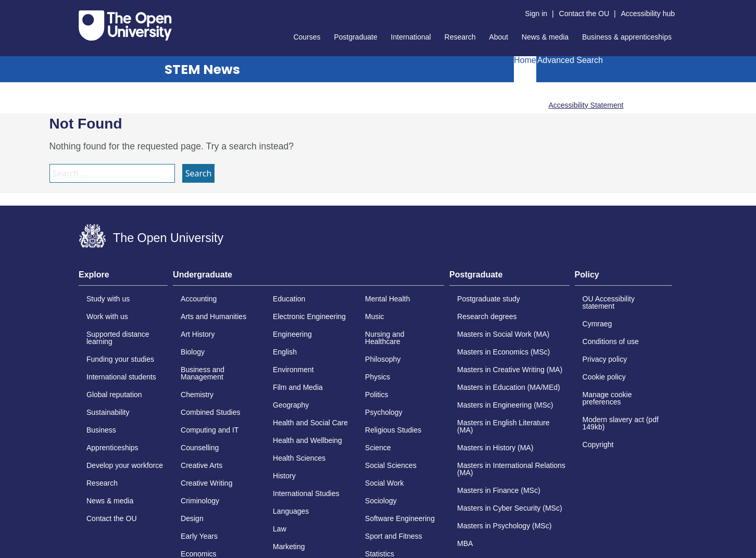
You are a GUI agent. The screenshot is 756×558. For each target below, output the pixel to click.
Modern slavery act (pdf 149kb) (621, 423)
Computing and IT (210, 430)
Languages (291, 511)
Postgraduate (355, 37)
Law (280, 529)
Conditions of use (611, 341)
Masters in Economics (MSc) (503, 352)
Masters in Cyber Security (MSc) (509, 508)
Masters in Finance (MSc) (499, 490)
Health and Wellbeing (307, 440)
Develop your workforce (125, 465)
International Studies (306, 493)
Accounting (199, 299)
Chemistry (197, 395)
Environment (293, 370)
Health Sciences (299, 458)
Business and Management (203, 373)
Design (192, 518)
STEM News (202, 69)
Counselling (200, 448)
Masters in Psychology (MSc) (504, 526)
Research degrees (487, 316)
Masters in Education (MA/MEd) (509, 387)
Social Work (384, 483)
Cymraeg (597, 324)
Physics (377, 377)
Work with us (107, 316)
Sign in (536, 14)
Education (289, 299)
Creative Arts (201, 465)
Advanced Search (570, 60)
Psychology (384, 412)
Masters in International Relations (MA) (511, 469)
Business (101, 430)
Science (378, 448)
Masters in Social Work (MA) (503, 334)
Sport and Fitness (394, 536)
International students (121, 377)
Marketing (289, 547)
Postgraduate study (489, 299)
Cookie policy (604, 377)
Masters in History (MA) (495, 448)
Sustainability (108, 412)
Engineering (292, 334)
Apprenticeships (112, 448)
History (284, 476)
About (499, 37)
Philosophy (383, 359)
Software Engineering (400, 518)
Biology (193, 352)
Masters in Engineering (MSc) (505, 405)
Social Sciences (391, 465)
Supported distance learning (118, 338)
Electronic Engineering (309, 316)
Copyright (598, 445)
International (411, 37)
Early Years (199, 536)
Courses (307, 37)
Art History (198, 334)
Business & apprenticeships (627, 37)
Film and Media (298, 387)
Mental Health (387, 299)
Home (525, 60)
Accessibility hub (648, 14)
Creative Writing (206, 483)
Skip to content (79, 8)
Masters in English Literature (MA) (503, 426)
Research (460, 37)
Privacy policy (605, 359)
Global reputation (114, 395)
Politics (376, 395)
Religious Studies (393, 430)
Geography (291, 405)
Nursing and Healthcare (385, 338)
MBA (465, 543)
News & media (545, 37)
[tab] (123, 278)
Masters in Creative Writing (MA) (510, 370)
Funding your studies (120, 359)
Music (375, 316)
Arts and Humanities (213, 316)
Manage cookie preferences (607, 398)
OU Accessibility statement (609, 302)
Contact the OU (584, 14)
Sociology (381, 501)
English (285, 352)
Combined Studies (210, 412)
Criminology (200, 501)
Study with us (108, 299)
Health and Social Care (310, 423)
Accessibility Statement (586, 105)
